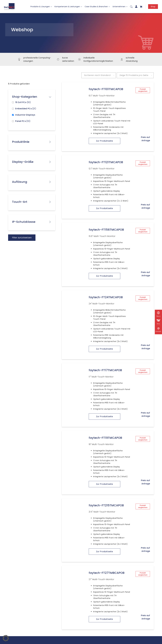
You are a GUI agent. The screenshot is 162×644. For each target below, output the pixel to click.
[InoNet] (9, 7)
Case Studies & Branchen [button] (97, 7)
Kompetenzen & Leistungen (68, 7)
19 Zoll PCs (23, 102)
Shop (153, 7)
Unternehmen (120, 7)
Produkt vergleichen (143, 90)
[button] (6, 638)
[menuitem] (131, 7)
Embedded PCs (26, 109)
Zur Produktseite (104, 141)
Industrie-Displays (25, 115)
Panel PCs (23, 121)
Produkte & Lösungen (41, 7)
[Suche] (131, 7)
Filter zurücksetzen (22, 238)
